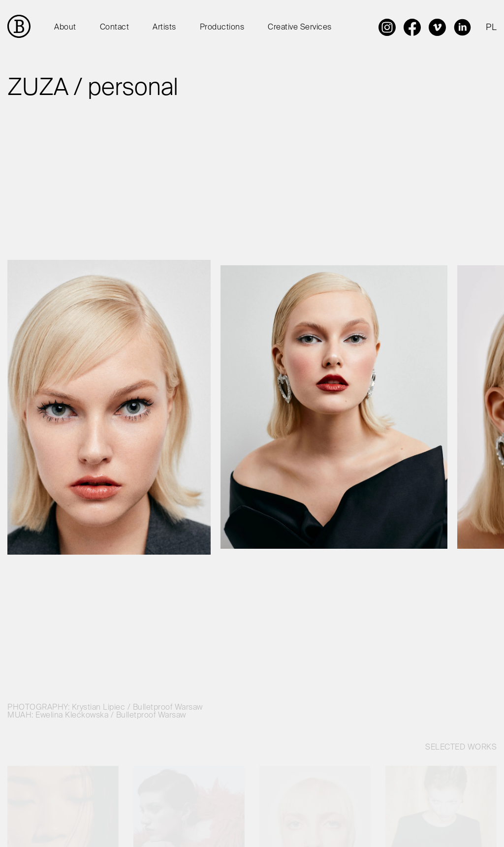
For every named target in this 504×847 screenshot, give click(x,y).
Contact (115, 28)
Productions (222, 28)
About (65, 28)
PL (491, 28)
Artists (164, 28)
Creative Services (300, 28)
